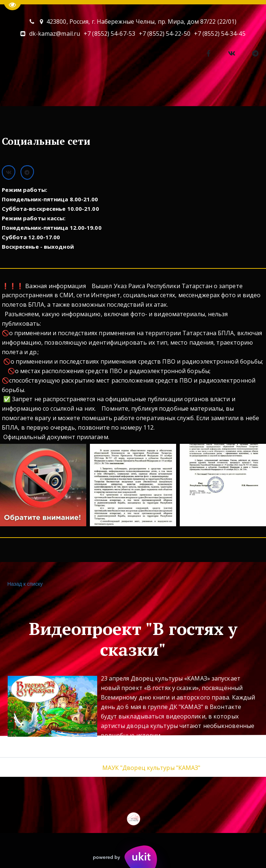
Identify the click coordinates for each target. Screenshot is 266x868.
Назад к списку (24, 584)
